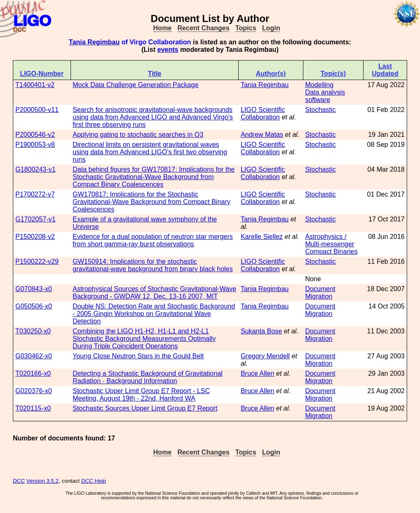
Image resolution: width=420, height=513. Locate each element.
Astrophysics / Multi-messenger (330, 240)
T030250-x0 (33, 331)
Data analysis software (325, 96)
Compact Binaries (331, 252)
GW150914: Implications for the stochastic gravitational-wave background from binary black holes (153, 265)
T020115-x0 (33, 408)
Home (162, 28)
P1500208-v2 (35, 237)
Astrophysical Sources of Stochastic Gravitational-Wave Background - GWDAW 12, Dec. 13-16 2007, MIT (154, 293)
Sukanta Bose (261, 331)
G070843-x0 (34, 289)
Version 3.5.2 (43, 481)
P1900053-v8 (35, 145)
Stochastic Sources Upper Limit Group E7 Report (145, 408)
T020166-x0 (33, 373)
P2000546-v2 (35, 135)
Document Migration (320, 293)
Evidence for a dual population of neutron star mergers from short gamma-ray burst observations (153, 240)
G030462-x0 (34, 356)
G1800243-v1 (35, 169)
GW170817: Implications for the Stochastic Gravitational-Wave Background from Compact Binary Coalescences (151, 202)
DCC (19, 481)
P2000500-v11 (37, 110)
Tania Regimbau (94, 42)
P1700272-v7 (35, 194)
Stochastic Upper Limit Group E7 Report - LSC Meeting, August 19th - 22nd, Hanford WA (141, 395)
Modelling (319, 85)
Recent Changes (204, 28)
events (168, 50)
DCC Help (94, 481)
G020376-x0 (34, 391)
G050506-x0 (34, 306)
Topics (246, 28)
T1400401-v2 (35, 85)
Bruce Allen (258, 373)
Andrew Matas (262, 135)
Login (271, 28)
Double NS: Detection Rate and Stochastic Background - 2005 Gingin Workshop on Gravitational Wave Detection (154, 314)
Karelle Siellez (262, 237)
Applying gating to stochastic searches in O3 (138, 135)
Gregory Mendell (265, 356)
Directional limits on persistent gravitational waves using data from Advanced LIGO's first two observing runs (150, 152)
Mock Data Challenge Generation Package (136, 85)
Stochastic (320, 110)
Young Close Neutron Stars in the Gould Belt (138, 356)
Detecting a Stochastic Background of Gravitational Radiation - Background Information (148, 377)
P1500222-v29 (37, 261)
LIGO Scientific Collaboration (263, 113)
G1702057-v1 (35, 219)
